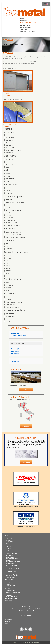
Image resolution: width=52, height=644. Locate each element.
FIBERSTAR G (10, 218)
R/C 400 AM (9, 290)
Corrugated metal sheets (16, 252)
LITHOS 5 (9, 208)
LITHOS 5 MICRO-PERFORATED (15, 210)
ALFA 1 (7, 94)
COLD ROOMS (10, 557)
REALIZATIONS (25, 25)
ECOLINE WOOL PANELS (13, 554)
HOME (22, 18)
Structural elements (14, 279)
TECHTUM (9, 193)
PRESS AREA (24, 34)
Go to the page (26, 462)
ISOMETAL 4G (10, 135)
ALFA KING (9, 249)
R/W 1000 (9, 268)
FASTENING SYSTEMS (12, 307)
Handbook (9, 595)
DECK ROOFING (10, 549)
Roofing (8, 129)
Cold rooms (10, 240)
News (6, 624)
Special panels (11, 185)
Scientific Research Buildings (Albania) (12, 575)
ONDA (7, 126)
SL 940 (8, 274)
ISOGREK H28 (10, 148)
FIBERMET (9, 200)
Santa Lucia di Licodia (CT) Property (13, 569)
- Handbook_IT (14, 349)
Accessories (10, 293)
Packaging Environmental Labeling (11, 586)
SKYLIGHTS (9, 300)
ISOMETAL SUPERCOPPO (13, 150)
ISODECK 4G (10, 162)
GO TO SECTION (26, 390)
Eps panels (10, 229)
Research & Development (10, 541)
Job (7, 543)
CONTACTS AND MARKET (28, 32)
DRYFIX (8, 191)
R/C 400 (8, 266)
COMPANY (24, 21)
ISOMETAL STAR (10, 125)
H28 (7, 263)
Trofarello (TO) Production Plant (12, 572)
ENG (45, 4)
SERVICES (24, 30)
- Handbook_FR (15, 353)
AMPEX (8, 283)
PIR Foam (9, 583)
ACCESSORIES (10, 564)
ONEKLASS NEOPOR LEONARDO (16, 237)
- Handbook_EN (15, 351)
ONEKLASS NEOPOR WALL (14, 235)
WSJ (7, 244)
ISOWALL (8, 95)
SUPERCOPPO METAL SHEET (15, 276)
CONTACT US (26, 426)
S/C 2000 (8, 271)
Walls (7, 170)
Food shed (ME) (11, 578)
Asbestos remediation (15, 310)
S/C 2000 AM (10, 288)
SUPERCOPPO (10, 319)
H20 (7, 261)
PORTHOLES (10, 297)
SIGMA (8, 167)
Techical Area (10, 590)
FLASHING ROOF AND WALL (14, 302)
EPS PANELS (10, 555)
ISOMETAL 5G (10, 138)
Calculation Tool (12, 597)
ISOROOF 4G (10, 143)
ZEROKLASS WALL (11, 220)
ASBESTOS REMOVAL (12, 565)
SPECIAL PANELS (11, 552)
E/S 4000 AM (10, 285)
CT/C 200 (9, 256)
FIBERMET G (10, 215)
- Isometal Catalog (15, 333)
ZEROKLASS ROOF (12, 223)
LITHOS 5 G (9, 213)
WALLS (8, 550)
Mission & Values (11, 539)
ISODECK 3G (10, 160)
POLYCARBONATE (11, 305)
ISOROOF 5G (10, 145)
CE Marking (10, 581)
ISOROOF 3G (10, 140)
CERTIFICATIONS (26, 27)
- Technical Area (15, 361)
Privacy (7, 622)
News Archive (10, 602)
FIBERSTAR (9, 205)
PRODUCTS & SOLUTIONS (29, 23)
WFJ (7, 246)
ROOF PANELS (10, 547)
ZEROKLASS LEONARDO (13, 225)
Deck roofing (10, 156)
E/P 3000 (8, 258)
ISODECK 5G (10, 165)
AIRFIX (8, 188)
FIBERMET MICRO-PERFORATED (16, 203)
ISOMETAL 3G (10, 132)
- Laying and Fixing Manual (18, 336)
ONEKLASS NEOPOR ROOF (14, 232)
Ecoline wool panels (14, 196)
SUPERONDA (10, 153)
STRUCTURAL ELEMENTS (13, 562)
